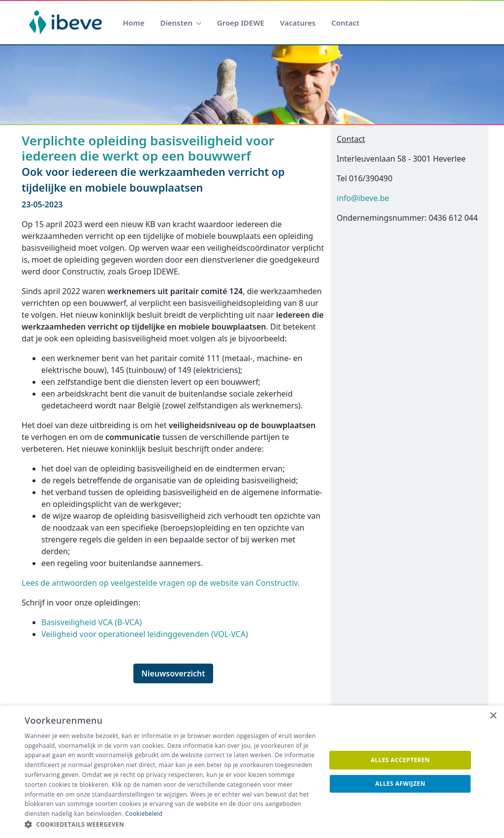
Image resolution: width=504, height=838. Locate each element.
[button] (171, 825)
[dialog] (252, 772)
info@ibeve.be (363, 198)
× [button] (493, 716)
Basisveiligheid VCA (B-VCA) (92, 622)
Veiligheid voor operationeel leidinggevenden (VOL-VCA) (145, 634)
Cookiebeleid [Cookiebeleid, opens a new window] (144, 814)
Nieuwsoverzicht (173, 673)
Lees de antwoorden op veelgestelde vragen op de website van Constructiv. (161, 583)
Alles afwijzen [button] (400, 784)
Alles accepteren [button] (400, 760)
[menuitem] (134, 23)
